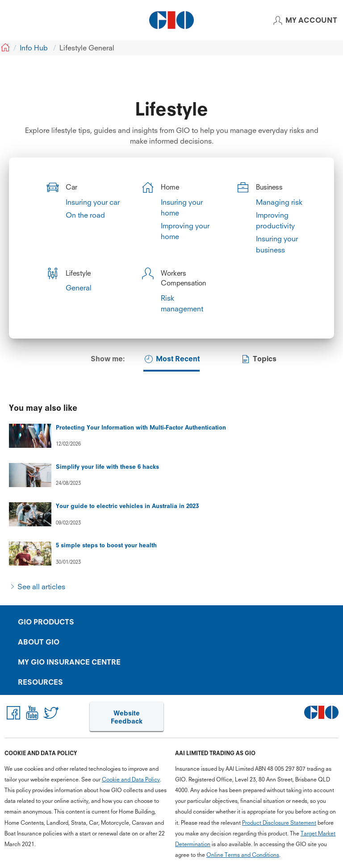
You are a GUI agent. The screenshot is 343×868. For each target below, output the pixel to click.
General (79, 288)
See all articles (41, 587)
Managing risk (279, 202)
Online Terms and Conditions (243, 854)
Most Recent (171, 359)
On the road (85, 215)
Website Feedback (127, 717)
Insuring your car (93, 202)
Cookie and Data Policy (131, 779)
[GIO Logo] (171, 20)
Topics (258, 359)
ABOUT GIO (39, 642)
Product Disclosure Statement (279, 822)
